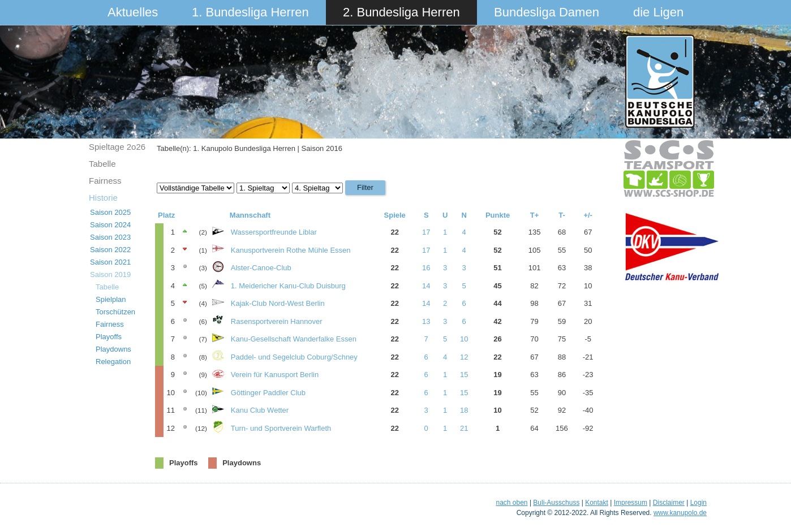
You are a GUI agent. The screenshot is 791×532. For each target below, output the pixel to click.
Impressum (631, 503)
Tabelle (102, 164)
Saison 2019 (110, 274)
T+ (535, 215)
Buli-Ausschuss (556, 503)
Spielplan (111, 299)
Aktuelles (133, 12)
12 (464, 357)
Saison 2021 (110, 262)
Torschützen (115, 312)
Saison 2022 (110, 250)
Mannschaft (250, 215)
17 (426, 232)
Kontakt (597, 503)
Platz (166, 215)
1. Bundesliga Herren (250, 12)
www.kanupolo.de (680, 513)
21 (464, 428)
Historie (103, 198)
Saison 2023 (110, 237)
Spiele (395, 215)
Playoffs (109, 337)
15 (464, 375)
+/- (588, 215)
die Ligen (658, 12)
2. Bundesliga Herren (401, 12)
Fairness (105, 181)
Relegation (113, 362)
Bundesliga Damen (547, 12)
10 (464, 339)
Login (698, 503)
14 (426, 286)
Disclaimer (669, 503)
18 (464, 410)
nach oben (511, 503)
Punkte (498, 215)
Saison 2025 (110, 212)
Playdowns (113, 349)
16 (426, 268)
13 (426, 321)
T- (562, 215)
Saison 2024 (110, 225)
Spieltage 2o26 (117, 147)
